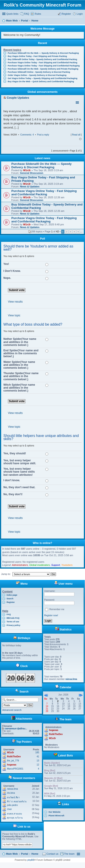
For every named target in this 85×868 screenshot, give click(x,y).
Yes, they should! (15, 453)
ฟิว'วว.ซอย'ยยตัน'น (17, 801)
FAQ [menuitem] (27, 14)
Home (35, 854)
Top (80, 139)
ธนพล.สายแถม (15, 814)
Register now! (51, 615)
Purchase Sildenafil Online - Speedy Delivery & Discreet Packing (39, 72)
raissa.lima (12, 789)
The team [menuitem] (69, 854)
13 (38, 761)
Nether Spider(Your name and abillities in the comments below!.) (20, 342)
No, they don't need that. (19, 487)
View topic (14, 315)
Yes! (6, 264)
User (9, 809)
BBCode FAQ (13, 618)
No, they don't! (13, 494)
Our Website (55, 812)
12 (38, 765)
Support (56, 565)
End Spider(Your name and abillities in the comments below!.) (21, 353)
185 (37, 752)
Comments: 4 (27, 135)
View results (15, 302)
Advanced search (12, 710)
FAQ (9, 614)
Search (10, 599)
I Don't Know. (12, 271)
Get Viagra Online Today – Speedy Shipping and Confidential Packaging (42, 78)
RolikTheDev (14, 757)
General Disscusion (32, 173)
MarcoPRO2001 (15, 769)
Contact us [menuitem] (52, 854)
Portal (25, 21)
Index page (12, 595)
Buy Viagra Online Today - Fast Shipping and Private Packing (37, 56)
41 (38, 757)
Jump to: (6, 574)
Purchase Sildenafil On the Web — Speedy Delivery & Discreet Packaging (43, 53)
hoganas (12, 765)
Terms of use (13, 622)
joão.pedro (12, 805)
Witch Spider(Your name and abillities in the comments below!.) (19, 388)
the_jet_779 (13, 761)
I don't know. (12, 480)
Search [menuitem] (81, 21)
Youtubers (67, 565)
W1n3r (27, 170)
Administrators (20, 565)
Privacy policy (13, 625)
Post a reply (43, 135)
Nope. (7, 278)
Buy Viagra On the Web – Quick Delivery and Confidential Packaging (41, 82)
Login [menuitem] (80, 14)
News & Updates (30, 187)
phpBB (31, 860)
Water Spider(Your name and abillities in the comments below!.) (19, 365)
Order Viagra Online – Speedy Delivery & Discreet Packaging (37, 75)
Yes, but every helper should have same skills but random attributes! (19, 472)
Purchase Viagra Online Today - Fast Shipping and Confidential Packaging (44, 66)
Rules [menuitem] (38, 14)
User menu (63, 584)
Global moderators (40, 565)
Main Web (12, 854)
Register (11, 602)
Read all (76, 135)
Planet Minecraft (56, 816)
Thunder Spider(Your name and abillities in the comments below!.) (21, 376)
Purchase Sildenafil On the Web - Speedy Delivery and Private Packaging (43, 69)
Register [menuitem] (66, 14)
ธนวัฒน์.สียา (13, 797)
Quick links (12, 14)
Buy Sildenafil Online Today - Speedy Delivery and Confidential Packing (42, 59)
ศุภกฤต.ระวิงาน (15, 818)
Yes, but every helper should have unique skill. (20, 462)
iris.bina (11, 793)
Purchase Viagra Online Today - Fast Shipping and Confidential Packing (42, 63)
